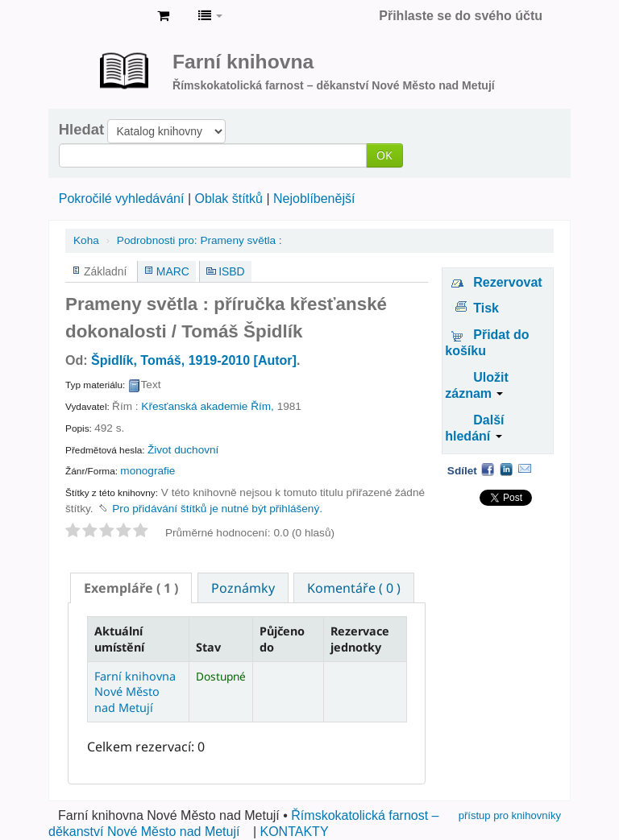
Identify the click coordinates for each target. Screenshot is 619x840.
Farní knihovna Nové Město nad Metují (105, 16)
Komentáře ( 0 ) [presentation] (354, 588)
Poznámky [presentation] (243, 588)
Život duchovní (183, 450)
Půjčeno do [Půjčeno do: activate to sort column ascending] (282, 639)
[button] (163, 16)
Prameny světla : (199, 240)
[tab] (131, 588)
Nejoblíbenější (314, 199)
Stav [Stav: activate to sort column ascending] (208, 647)
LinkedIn (506, 469)
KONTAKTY (295, 832)
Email (525, 469)
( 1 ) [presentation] (131, 588)
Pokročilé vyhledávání (122, 199)
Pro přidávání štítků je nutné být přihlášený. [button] (217, 509)
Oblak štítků (228, 199)
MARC (173, 271)
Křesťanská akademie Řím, (208, 406)
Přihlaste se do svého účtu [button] (461, 16)
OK (384, 155)
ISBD (231, 271)
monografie (147, 471)
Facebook (488, 469)
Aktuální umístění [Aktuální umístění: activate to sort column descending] (119, 639)
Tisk (486, 308)
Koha (86, 240)
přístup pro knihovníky (510, 815)
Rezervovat (507, 282)
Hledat (81, 130)
